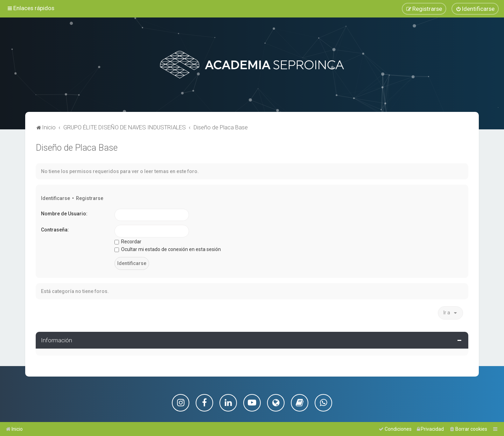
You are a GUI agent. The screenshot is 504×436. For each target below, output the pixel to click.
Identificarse (55, 198)
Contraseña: (55, 230)
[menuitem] (475, 9)
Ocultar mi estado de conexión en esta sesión (168, 249)
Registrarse (90, 198)
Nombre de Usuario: (64, 213)
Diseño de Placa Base (77, 147)
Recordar (128, 241)
